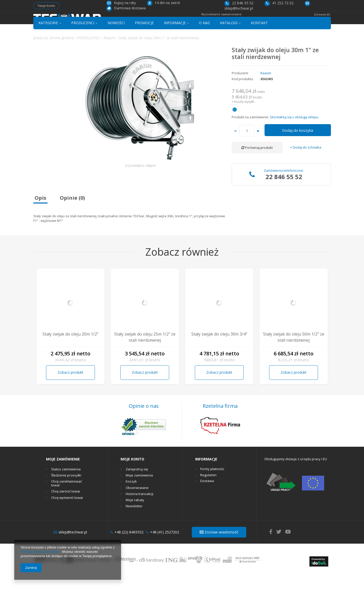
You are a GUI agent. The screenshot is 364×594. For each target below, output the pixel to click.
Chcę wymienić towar (67, 517)
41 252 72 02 (279, 3)
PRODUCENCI (83, 42)
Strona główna (61, 56)
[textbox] (177, 22)
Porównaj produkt (257, 166)
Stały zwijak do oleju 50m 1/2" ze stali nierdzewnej (294, 356)
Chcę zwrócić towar (66, 510)
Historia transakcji (140, 513)
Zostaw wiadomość (219, 551)
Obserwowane (137, 506)
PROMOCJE (144, 42)
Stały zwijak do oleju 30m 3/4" (219, 353)
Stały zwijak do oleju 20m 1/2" (70, 353)
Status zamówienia (66, 488)
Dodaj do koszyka (298, 149)
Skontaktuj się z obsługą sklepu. (294, 136)
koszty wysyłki (244, 120)
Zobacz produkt (70, 391)
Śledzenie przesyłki (66, 494)
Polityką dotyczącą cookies (40, 552)
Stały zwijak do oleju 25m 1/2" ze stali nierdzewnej (145, 356)
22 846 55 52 (239, 3)
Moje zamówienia (139, 494)
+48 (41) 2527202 (163, 551)
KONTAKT (259, 42)
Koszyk (131, 500)
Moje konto (132, 478)
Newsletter (134, 525)
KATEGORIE (48, 42)
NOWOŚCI (116, 42)
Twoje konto (46, 6)
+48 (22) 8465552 (127, 551)
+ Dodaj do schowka (306, 166)
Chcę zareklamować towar (67, 502)
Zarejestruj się (137, 488)
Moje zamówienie (63, 478)
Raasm (109, 56)
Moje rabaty (135, 519)
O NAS (204, 42)
